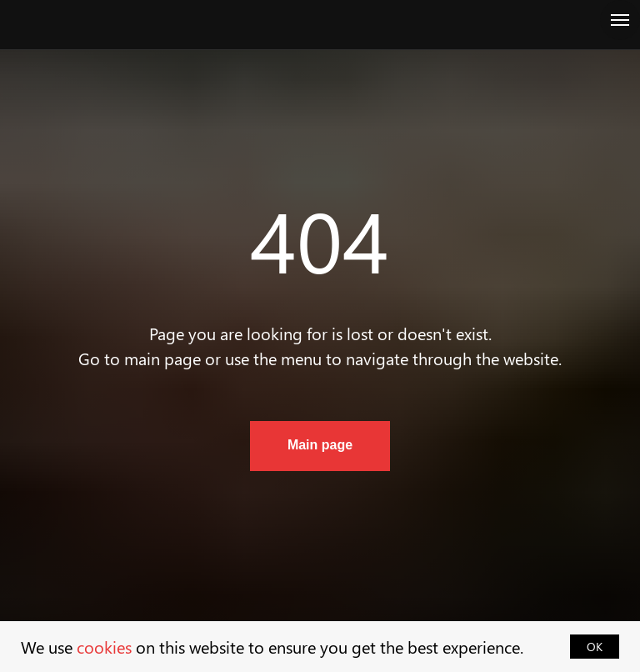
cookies (104, 647)
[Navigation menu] (620, 20)
